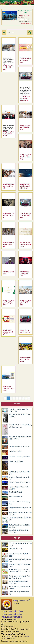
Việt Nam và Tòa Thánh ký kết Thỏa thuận (19, 582)
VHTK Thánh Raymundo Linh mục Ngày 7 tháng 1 (20, 438)
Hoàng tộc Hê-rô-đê (15, 451)
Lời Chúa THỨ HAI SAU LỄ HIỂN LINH (19, 473)
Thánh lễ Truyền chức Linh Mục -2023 (19, 555)
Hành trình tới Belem (15, 497)
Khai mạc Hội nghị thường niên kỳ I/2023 (20, 560)
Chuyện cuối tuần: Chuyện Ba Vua (20, 508)
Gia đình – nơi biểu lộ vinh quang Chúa (19, 503)
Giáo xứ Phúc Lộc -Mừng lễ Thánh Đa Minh (20, 588)
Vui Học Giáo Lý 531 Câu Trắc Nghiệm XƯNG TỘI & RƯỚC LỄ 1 (20, 571)
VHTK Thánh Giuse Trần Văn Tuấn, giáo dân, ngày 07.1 (20, 426)
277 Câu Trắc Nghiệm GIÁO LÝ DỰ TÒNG (20, 544)
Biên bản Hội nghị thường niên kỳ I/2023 (20, 565)
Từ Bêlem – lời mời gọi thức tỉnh (19, 457)
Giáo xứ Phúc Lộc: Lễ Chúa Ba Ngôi (19, 593)
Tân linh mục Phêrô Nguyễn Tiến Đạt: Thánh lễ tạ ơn (19, 577)
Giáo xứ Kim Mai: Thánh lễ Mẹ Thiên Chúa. (19, 531)
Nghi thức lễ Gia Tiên (16, 549)
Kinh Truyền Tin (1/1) (16, 492)
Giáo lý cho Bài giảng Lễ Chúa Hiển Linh (20, 519)
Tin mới (17, 404)
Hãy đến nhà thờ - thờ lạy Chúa (19, 446)
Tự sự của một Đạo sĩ (16, 461)
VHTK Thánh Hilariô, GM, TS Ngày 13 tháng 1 (20, 415)
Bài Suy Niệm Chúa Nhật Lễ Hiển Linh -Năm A (20, 526)
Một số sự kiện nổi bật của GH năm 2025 (19, 488)
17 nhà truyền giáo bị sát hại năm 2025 (20, 478)
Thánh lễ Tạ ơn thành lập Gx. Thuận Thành (18, 410)
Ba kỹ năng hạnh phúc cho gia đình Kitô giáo (20, 514)
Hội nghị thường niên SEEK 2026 (20, 482)
